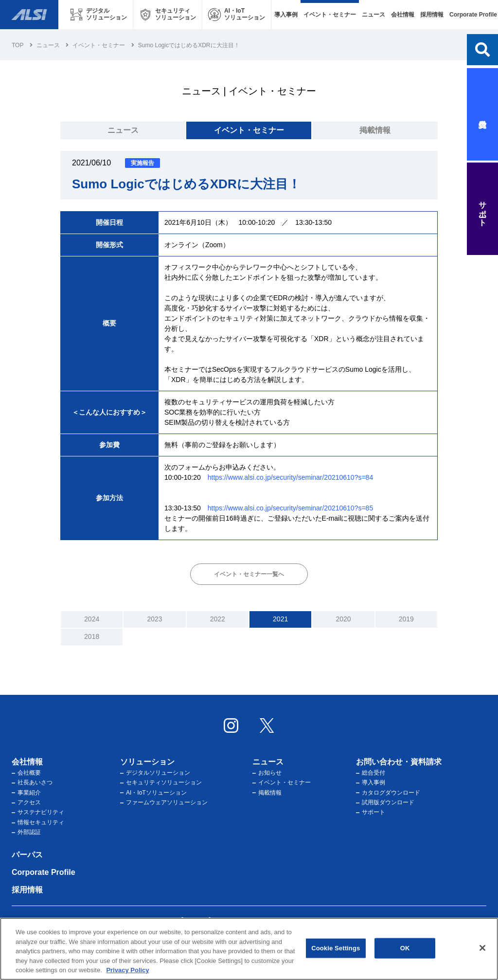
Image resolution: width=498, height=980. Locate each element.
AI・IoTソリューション (153, 793)
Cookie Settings (336, 948)
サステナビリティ (38, 812)
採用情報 (432, 15)
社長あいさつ (32, 782)
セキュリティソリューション (161, 782)
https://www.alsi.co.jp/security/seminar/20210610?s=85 (290, 508)
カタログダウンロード (388, 793)
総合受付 (371, 773)
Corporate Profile (44, 872)
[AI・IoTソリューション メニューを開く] (237, 15)
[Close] (482, 948)
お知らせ (267, 773)
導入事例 (286, 15)
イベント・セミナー (330, 15)
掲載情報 (375, 130)
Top (18, 45)
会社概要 (26, 773)
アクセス (26, 802)
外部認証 (26, 832)
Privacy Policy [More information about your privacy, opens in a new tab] (127, 971)
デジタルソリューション (155, 773)
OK (405, 948)
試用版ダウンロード (385, 802)
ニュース (373, 15)
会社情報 (403, 15)
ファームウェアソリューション (164, 802)
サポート (371, 812)
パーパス (27, 855)
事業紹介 (26, 793)
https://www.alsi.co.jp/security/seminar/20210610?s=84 (290, 477)
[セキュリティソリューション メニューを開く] (168, 15)
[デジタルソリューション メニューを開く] (98, 15)
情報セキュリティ (38, 822)
